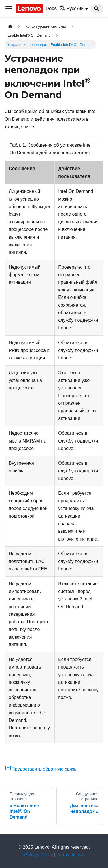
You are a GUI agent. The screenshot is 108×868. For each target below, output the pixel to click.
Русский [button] (71, 9)
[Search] (97, 9)
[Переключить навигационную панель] (9, 9)
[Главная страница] (10, 26)
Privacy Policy (39, 855)
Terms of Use (70, 855)
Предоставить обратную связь (41, 769)
